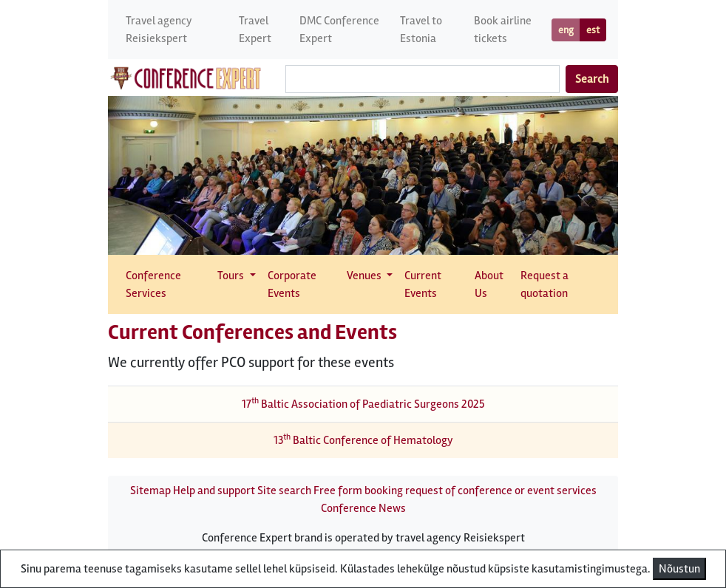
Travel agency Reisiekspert (159, 30)
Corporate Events (292, 284)
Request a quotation (544, 284)
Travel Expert (255, 30)
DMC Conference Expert (339, 30)
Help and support (214, 490)
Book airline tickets (503, 30)
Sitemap (150, 490)
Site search (284, 490)
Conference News (363, 508)
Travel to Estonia (421, 30)
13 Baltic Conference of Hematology (363, 440)
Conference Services (153, 284)
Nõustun (679, 569)
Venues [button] (365, 276)
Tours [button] (232, 276)
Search (592, 79)
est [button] (593, 30)
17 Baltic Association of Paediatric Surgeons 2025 (363, 404)
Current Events (423, 284)
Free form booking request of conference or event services (455, 490)
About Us (489, 284)
